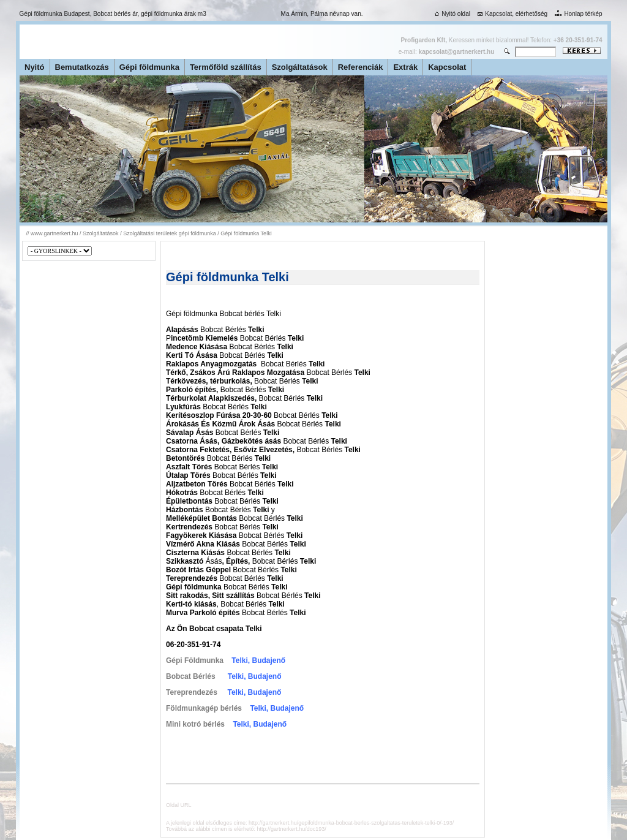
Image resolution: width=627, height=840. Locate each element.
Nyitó (35, 67)
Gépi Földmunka (195, 660)
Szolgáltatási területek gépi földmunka (170, 233)
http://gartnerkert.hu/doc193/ (292, 829)
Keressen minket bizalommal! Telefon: (502, 40)
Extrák (405, 67)
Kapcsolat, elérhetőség (511, 14)
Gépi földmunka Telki (246, 233)
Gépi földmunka (149, 67)
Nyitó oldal (451, 14)
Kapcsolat (447, 67)
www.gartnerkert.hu (54, 233)
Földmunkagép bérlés (204, 708)
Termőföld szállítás (226, 67)
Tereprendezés (192, 692)
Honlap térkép (577, 14)
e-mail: (446, 52)
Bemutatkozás (82, 67)
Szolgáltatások (300, 67)
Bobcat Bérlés (191, 676)
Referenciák (361, 67)
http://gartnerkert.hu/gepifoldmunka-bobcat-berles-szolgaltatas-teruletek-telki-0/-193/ (351, 823)
